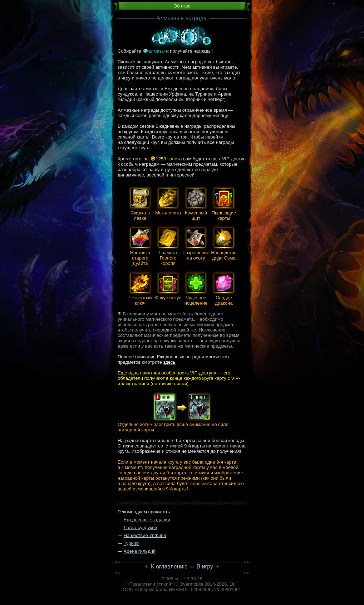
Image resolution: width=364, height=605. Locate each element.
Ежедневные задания (147, 520)
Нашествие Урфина (145, 535)
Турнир (131, 543)
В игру (205, 567)
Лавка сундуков (141, 527)
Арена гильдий (140, 551)
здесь (169, 362)
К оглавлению (169, 567)
